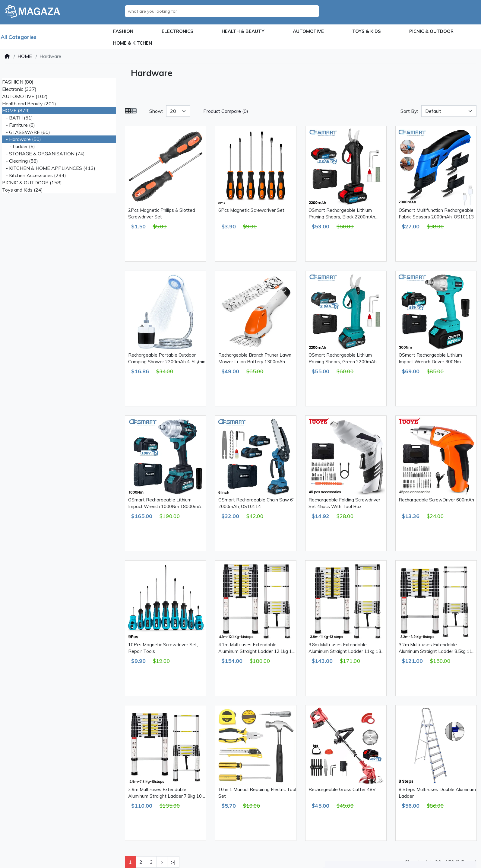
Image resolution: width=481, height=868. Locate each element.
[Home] (7, 56)
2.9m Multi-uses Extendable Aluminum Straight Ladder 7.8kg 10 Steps (165, 793)
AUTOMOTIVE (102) (25, 96)
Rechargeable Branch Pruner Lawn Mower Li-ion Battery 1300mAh (255, 358)
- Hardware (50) (22, 139)
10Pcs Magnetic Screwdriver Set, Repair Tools (163, 648)
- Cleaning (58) (20, 161)
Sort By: (409, 111)
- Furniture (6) (19, 125)
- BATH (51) (17, 118)
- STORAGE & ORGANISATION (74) (43, 154)
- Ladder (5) (19, 146)
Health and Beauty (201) (29, 103)
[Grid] (128, 111)
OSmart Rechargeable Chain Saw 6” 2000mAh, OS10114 (256, 503)
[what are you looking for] (224, 11)
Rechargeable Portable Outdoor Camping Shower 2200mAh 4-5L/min (167, 358)
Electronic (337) (19, 89)
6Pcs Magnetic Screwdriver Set (251, 210)
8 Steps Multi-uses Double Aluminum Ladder (437, 793)
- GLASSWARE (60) (26, 132)
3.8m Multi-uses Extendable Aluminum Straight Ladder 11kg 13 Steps (345, 648)
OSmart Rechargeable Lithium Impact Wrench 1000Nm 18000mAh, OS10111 (166, 504)
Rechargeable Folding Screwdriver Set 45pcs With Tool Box (344, 503)
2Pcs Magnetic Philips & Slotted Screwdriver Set (162, 214)
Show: (156, 111)
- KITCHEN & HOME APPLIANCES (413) (49, 168)
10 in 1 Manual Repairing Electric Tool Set (257, 793)
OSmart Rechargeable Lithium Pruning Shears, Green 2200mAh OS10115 (343, 359)
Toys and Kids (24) (22, 190)
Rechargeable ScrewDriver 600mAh (436, 500)
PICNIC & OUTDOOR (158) (32, 183)
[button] (123, 32)
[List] (134, 111)
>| (173, 862)
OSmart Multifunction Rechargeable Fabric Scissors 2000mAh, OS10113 (436, 214)
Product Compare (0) (226, 111)
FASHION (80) (18, 82)
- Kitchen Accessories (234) (34, 175)
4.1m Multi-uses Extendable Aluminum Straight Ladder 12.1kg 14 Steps (256, 648)
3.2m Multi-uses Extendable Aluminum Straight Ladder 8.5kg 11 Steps (435, 648)
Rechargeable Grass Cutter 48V (342, 789)
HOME (25, 56)
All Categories (19, 37)
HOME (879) (16, 110)
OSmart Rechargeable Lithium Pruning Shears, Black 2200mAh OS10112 (342, 214)
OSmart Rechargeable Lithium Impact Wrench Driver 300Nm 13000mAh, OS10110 (430, 359)
